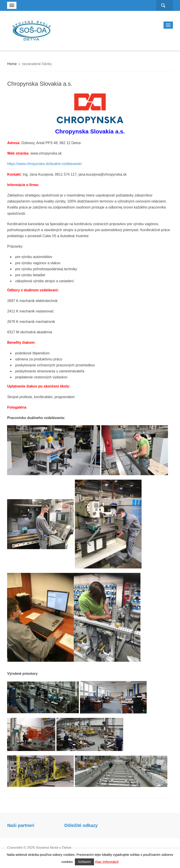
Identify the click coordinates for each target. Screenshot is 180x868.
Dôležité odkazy (81, 825)
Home (12, 64)
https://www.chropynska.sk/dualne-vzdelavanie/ (44, 164)
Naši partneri (21, 825)
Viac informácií (107, 862)
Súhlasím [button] (84, 862)
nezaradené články (37, 64)
